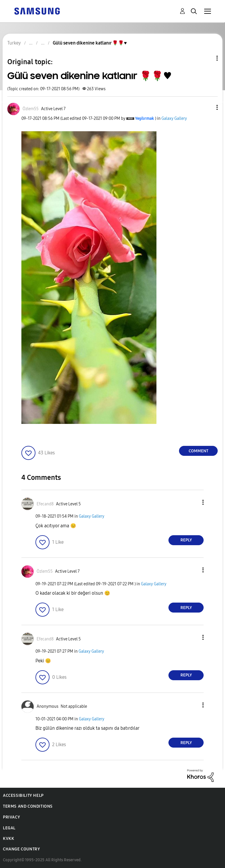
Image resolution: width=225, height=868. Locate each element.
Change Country (21, 849)
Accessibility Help (23, 795)
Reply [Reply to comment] (186, 540)
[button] (207, 107)
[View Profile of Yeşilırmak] (145, 118)
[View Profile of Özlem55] (31, 109)
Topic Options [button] (207, 58)
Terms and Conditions (28, 806)
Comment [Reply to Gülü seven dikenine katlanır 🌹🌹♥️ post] (198, 451)
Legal (9, 828)
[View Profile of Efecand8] (45, 504)
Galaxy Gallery (174, 118)
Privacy (11, 817)
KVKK (8, 839)
